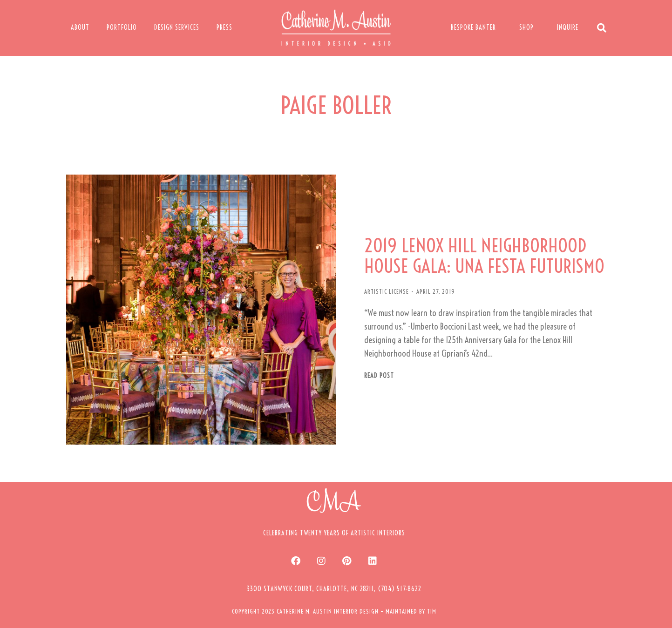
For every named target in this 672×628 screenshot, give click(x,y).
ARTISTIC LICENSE (387, 291)
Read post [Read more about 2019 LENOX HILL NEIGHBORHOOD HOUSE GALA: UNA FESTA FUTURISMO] (379, 376)
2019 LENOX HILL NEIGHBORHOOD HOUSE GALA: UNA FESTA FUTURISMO (484, 256)
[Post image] (201, 310)
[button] (334, 589)
